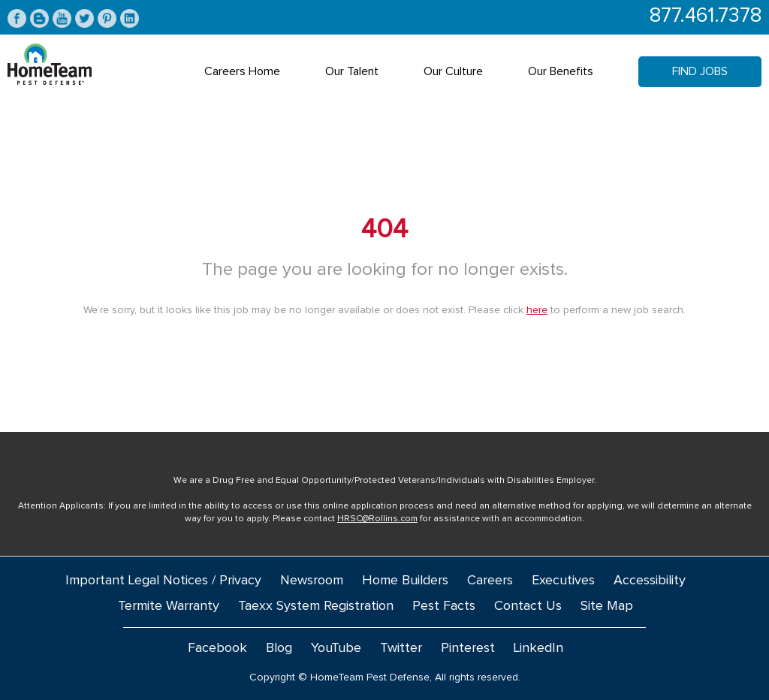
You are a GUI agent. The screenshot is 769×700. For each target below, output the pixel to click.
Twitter (401, 648)
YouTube (336, 648)
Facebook (217, 648)
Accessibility (650, 581)
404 (384, 230)
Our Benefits (561, 71)
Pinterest (468, 648)
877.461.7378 (706, 16)
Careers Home (242, 71)
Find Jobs (700, 71)
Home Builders (405, 581)
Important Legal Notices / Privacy (163, 581)
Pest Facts (444, 606)
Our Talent (352, 71)
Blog (279, 648)
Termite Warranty (169, 606)
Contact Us (528, 606)
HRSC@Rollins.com (377, 519)
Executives (563, 581)
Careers (490, 581)
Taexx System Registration (316, 606)
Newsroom (312, 581)
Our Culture (453, 71)
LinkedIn (538, 648)
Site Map (607, 606)
